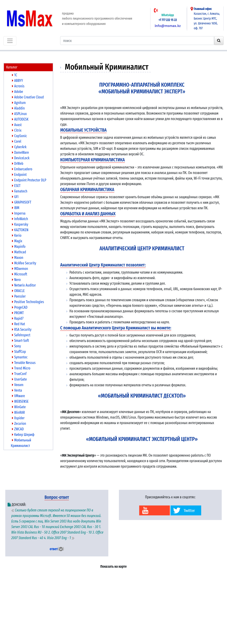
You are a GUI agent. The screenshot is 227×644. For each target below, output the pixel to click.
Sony (16, 346)
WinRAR (18, 412)
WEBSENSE (20, 401)
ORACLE (18, 291)
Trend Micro (21, 368)
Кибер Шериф (23, 435)
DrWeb (18, 164)
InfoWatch (20, 219)
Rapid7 (18, 318)
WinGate (19, 407)
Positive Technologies (28, 302)
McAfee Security (24, 263)
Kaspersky (20, 224)
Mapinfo (19, 247)
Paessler (19, 296)
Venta (17, 390)
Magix (17, 241)
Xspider (18, 418)
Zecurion (19, 424)
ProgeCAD (20, 307)
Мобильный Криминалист (21, 443)
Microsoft (20, 274)
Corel (17, 141)
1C (15, 75)
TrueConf (19, 374)
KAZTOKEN (20, 230)
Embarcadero (22, 169)
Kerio (17, 235)
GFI (15, 197)
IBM (16, 208)
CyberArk (19, 147)
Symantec (20, 357)
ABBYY (18, 81)
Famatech (20, 191)
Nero (16, 280)
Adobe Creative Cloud (28, 97)
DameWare (20, 152)
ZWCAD (18, 429)
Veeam (18, 385)
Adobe (18, 92)
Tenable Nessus (24, 363)
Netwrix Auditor (24, 285)
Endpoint (19, 175)
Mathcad (19, 252)
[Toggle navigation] (10, 41)
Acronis (18, 86)
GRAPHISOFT (22, 202)
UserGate (19, 379)
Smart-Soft (21, 341)
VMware (18, 396)
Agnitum (19, 103)
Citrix (17, 130)
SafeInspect (21, 335)
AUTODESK (20, 119)
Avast (17, 125)
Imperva (19, 213)
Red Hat (19, 324)
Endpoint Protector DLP (29, 180)
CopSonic (19, 136)
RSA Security (22, 329)
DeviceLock (21, 158)
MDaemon (20, 269)
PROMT (18, 313)
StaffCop (19, 352)
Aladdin (18, 108)
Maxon (18, 258)
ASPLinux (19, 114)
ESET (16, 186)
